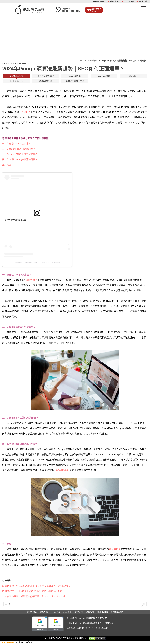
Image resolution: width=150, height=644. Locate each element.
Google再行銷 (75, 76)
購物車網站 (114, 1)
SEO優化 (67, 612)
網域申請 (142, 1)
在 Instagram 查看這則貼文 (15, 220)
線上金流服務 (16, 81)
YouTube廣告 (104, 76)
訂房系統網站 (117, 612)
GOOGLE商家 (90, 61)
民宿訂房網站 (98, 1)
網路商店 (133, 76)
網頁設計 (90, 612)
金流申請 (128, 1)
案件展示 (79, 612)
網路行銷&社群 (46, 81)
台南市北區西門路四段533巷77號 (94, 618)
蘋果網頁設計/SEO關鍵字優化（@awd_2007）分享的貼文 (37, 262)
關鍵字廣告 (32, 612)
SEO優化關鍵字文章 (75, 81)
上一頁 (8, 604)
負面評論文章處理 (46, 76)
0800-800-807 (83, 628)
